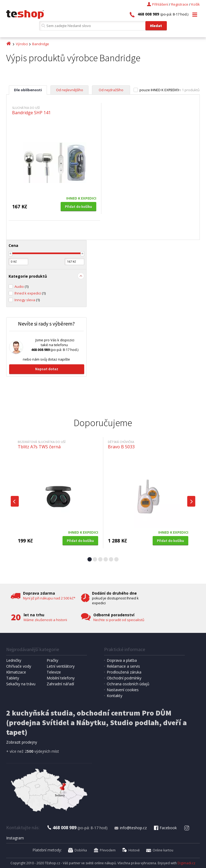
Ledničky (14, 660)
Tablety (13, 678)
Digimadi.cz (186, 863)
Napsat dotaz (47, 369)
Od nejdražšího (111, 90)
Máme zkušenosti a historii (45, 620)
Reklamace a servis (123, 666)
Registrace (180, 4)
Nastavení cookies (123, 690)
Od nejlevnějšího (70, 90)
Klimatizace (16, 672)
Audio (21, 286)
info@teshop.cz (130, 828)
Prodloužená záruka (124, 672)
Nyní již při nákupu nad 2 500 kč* (49, 598)
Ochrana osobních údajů (128, 684)
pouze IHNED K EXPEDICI (159, 90)
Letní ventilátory (61, 666)
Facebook (165, 828)
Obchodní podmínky (124, 678)
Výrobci (22, 44)
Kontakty (115, 696)
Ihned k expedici (30, 293)
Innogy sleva (27, 300)
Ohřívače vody (19, 666)
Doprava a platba (122, 660)
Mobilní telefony (61, 678)
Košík (196, 4)
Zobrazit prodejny (22, 742)
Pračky (52, 660)
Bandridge (41, 44)
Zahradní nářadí (60, 684)
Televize (54, 672)
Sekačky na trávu (21, 684)
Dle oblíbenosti (28, 90)
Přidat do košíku (78, 207)
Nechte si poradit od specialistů (119, 620)
